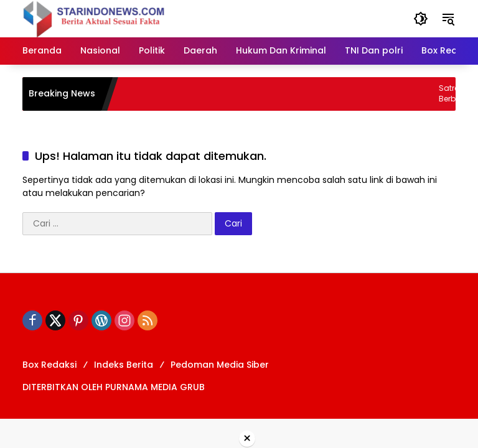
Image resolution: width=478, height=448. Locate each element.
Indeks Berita (124, 365)
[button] (421, 19)
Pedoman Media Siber (220, 365)
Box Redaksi (49, 365)
